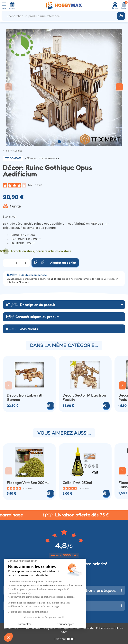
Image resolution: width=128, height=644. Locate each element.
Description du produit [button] (31, 305)
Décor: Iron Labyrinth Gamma (25, 397)
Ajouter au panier (55, 262)
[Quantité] (16, 263)
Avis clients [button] (22, 329)
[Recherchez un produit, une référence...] (60, 16)
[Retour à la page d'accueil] (64, 6)
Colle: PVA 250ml (77, 483)
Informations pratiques (93, 590)
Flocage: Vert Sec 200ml (28, 483)
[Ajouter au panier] (50, 493)
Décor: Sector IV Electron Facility (84, 397)
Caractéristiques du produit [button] (32, 317)
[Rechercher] (121, 16)
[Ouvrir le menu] (4, 6)
